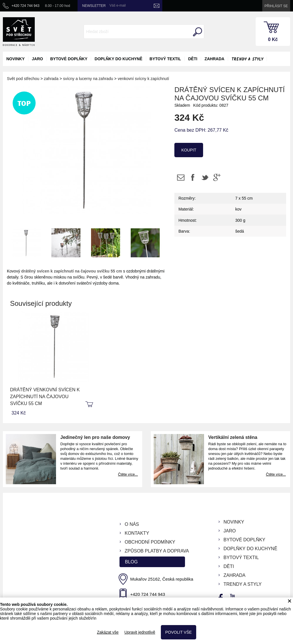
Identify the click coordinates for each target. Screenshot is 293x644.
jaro (37, 59)
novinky (16, 59)
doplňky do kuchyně (118, 59)
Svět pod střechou (23, 79)
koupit (189, 150)
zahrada (214, 59)
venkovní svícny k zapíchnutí (143, 79)
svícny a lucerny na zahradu (88, 79)
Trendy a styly (247, 59)
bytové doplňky (69, 59)
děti (193, 59)
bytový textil (165, 59)
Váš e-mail (118, 5)
